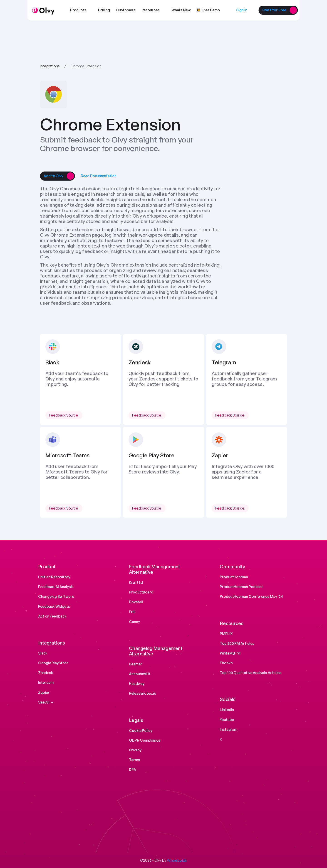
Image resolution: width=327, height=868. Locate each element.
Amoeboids (177, 860)
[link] (53, 176)
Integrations (50, 66)
